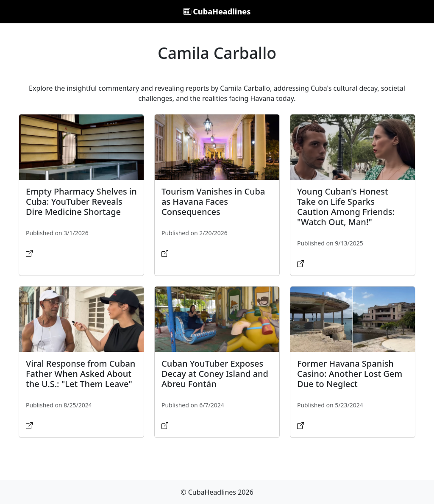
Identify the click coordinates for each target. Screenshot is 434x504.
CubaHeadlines (217, 11)
